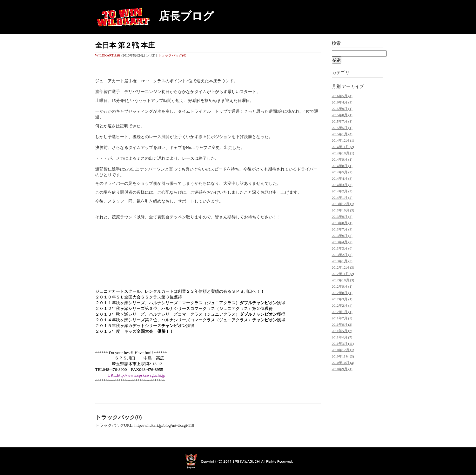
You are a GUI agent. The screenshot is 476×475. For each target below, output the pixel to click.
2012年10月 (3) (343, 280)
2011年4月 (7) (342, 337)
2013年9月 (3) (342, 217)
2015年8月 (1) (342, 115)
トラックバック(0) (172, 55)
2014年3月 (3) (342, 185)
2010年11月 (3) (343, 356)
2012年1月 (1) (342, 312)
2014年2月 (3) (342, 191)
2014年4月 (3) (342, 178)
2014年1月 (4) (342, 197)
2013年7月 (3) (342, 229)
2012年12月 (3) (343, 267)
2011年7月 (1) (342, 318)
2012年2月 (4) (342, 305)
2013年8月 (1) (342, 223)
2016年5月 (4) (342, 96)
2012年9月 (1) (342, 286)
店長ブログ (186, 16)
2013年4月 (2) (342, 242)
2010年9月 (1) (342, 369)
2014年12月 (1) (343, 140)
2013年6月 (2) (342, 236)
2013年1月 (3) (342, 261)
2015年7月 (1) (342, 121)
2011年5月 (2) (342, 331)
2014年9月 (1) (342, 159)
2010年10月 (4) (343, 363)
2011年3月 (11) (343, 344)
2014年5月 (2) (342, 172)
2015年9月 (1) (342, 109)
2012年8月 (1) (342, 293)
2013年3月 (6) (342, 248)
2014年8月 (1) (342, 166)
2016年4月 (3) (342, 102)
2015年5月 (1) (342, 128)
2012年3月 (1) (342, 299)
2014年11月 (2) (343, 147)
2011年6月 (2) (342, 324)
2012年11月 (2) (343, 274)
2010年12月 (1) (343, 350)
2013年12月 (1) (343, 204)
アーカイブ (353, 87)
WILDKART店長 (108, 55)
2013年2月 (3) (342, 255)
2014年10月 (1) (343, 153)
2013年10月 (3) (343, 210)
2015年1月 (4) (342, 134)
